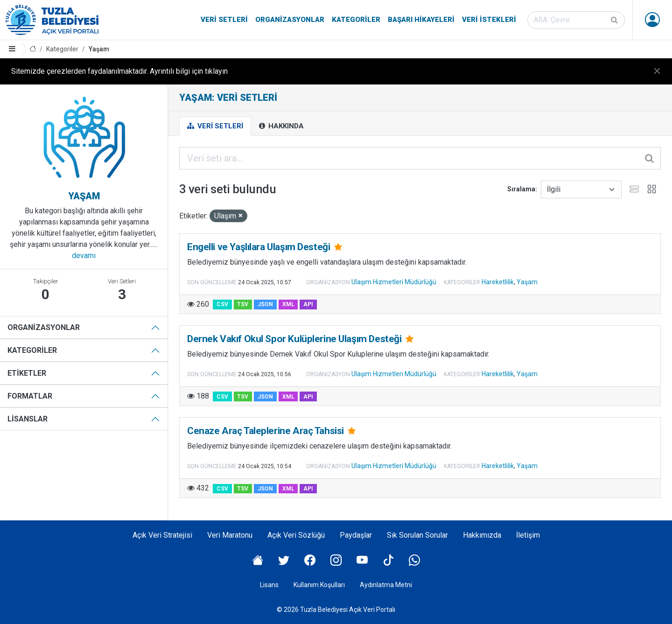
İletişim (528, 535)
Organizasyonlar (290, 20)
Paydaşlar (356, 535)
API (308, 304)
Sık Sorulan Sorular (417, 535)
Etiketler (27, 373)
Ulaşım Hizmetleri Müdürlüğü (394, 282)
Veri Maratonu (230, 535)
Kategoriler (356, 20)
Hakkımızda (482, 535)
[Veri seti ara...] (420, 158)
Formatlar (30, 396)
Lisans (269, 585)
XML (288, 304)
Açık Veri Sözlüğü (296, 535)
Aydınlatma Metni (386, 585)
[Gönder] (615, 20)
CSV (222, 304)
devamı (84, 256)
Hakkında (281, 126)
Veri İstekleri (489, 20)
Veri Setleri (224, 20)
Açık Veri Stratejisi (162, 535)
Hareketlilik (498, 282)
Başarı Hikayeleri (421, 20)
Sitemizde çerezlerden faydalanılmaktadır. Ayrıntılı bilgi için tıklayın (119, 71)
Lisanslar (28, 419)
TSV (243, 304)
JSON (265, 304)
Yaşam (99, 49)
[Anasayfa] (33, 49)
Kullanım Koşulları (319, 585)
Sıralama (521, 189)
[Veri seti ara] (576, 20)
